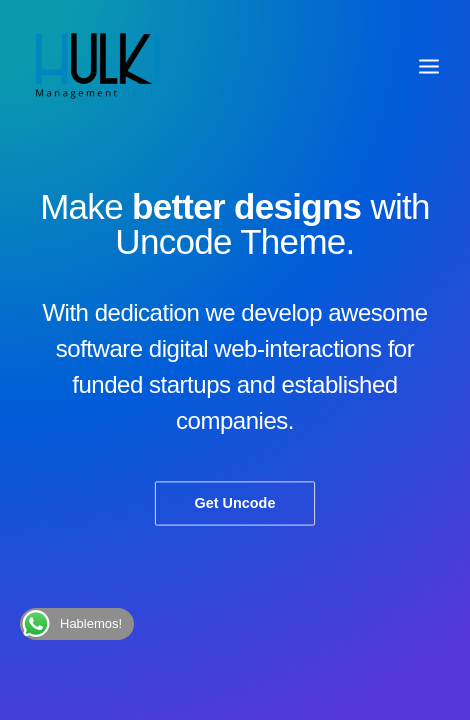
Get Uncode (235, 503)
